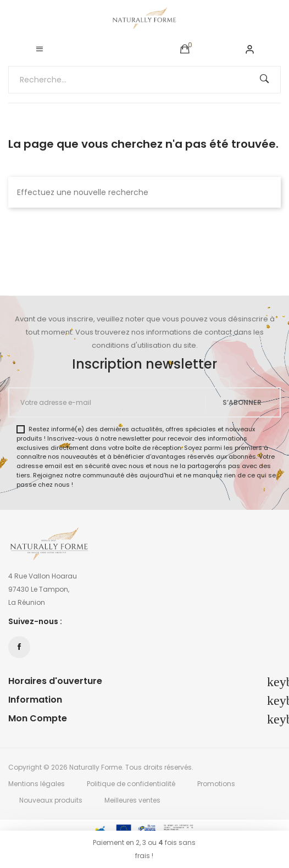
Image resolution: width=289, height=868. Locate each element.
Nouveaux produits (51, 800)
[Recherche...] (144, 80)
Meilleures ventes (132, 800)
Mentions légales (37, 784)
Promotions (216, 784)
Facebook (19, 647)
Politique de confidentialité (131, 784)
